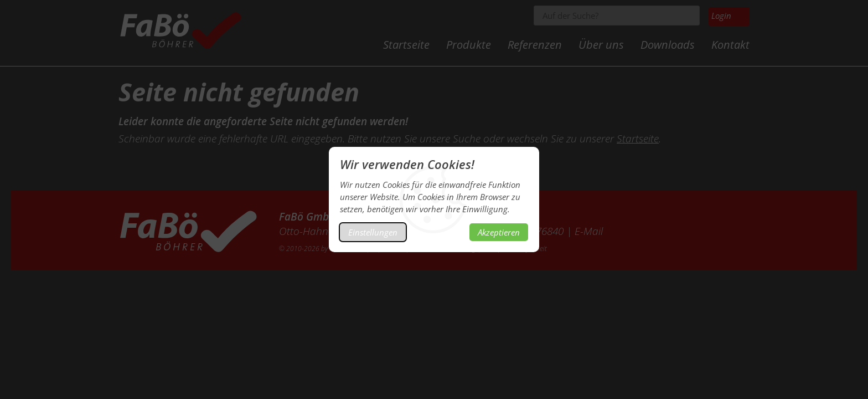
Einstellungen (373, 232)
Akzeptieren (499, 232)
